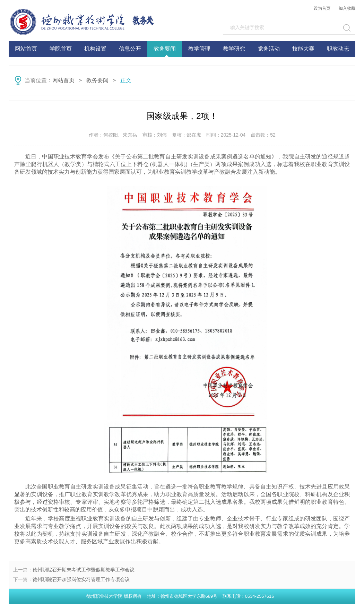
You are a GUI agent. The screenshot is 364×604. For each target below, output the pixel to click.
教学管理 (199, 49)
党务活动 (269, 49)
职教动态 (338, 49)
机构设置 (95, 49)
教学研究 (234, 49)
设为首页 (322, 8)
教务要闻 (165, 49)
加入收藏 (347, 8)
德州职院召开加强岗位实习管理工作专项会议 (81, 579)
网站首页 (26, 49)
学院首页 (61, 49)
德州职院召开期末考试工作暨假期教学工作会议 (84, 570)
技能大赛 (303, 49)
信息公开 (130, 49)
